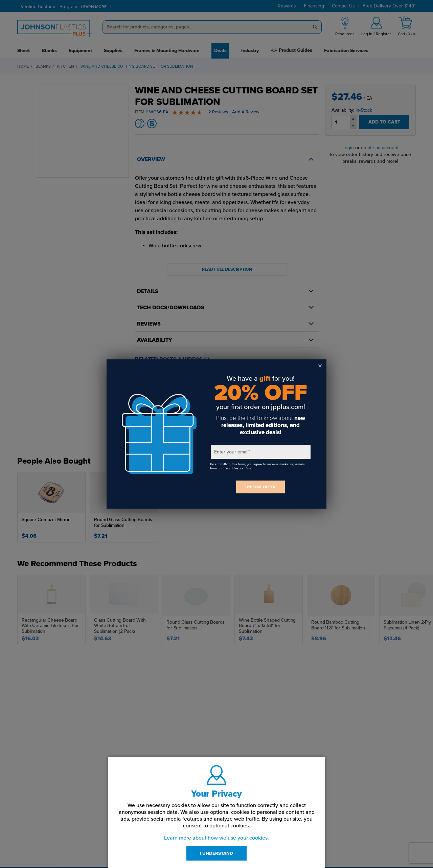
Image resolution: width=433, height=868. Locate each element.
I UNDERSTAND (216, 853)
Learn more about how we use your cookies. (216, 838)
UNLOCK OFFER (260, 487)
